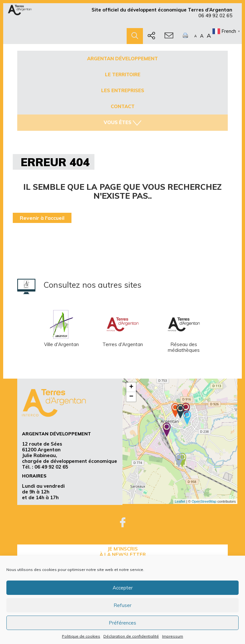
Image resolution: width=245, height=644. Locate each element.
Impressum (173, 636)
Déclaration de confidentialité (131, 636)
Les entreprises (123, 90)
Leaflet (180, 501)
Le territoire (123, 74)
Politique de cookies (81, 636)
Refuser (122, 605)
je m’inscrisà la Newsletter (123, 552)
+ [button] (131, 387)
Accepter (123, 588)
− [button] (131, 397)
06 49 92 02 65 (215, 15)
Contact (123, 106)
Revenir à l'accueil (42, 218)
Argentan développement (122, 59)
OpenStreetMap (204, 501)
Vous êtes (122, 122)
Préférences (122, 623)
